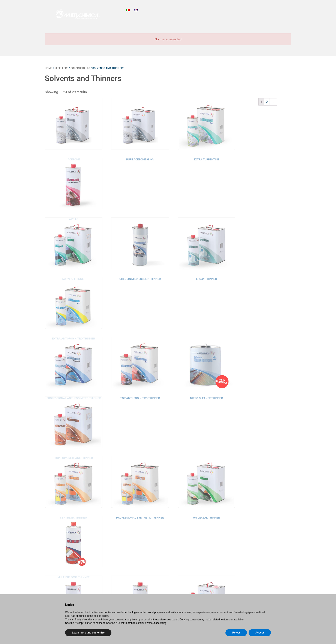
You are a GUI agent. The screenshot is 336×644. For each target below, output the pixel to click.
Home (49, 68)
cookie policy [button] (101, 616)
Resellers (61, 68)
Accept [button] (260, 633)
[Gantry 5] (73, 14)
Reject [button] (236, 633)
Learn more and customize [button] (88, 633)
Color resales (80, 68)
